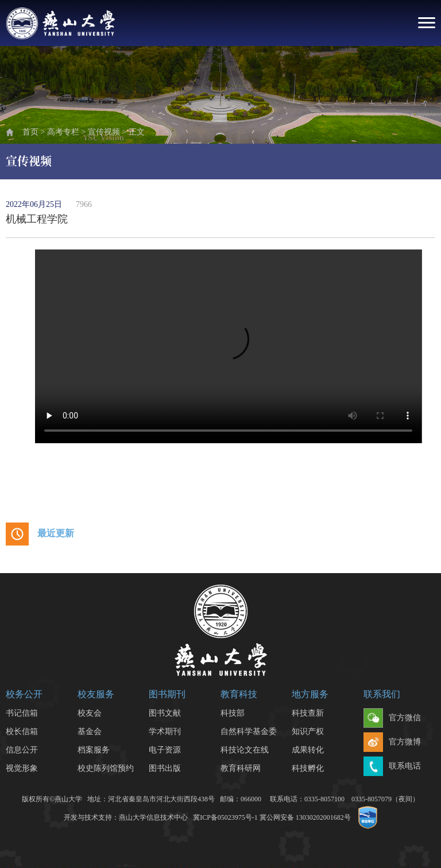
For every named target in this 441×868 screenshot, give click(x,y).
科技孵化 (308, 768)
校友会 (90, 713)
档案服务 (94, 750)
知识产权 (308, 731)
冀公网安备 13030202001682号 (305, 817)
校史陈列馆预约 (106, 768)
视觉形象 (22, 768)
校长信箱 (22, 731)
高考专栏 (63, 132)
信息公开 (22, 750)
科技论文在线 (245, 750)
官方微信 (392, 719)
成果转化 (308, 750)
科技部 (233, 713)
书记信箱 (22, 713)
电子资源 (165, 750)
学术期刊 (165, 731)
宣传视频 (104, 132)
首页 (30, 132)
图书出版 (165, 768)
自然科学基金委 (249, 731)
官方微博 (392, 743)
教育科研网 (241, 768)
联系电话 (392, 767)
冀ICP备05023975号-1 (225, 817)
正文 (137, 132)
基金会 (90, 731)
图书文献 (165, 713)
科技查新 (308, 713)
